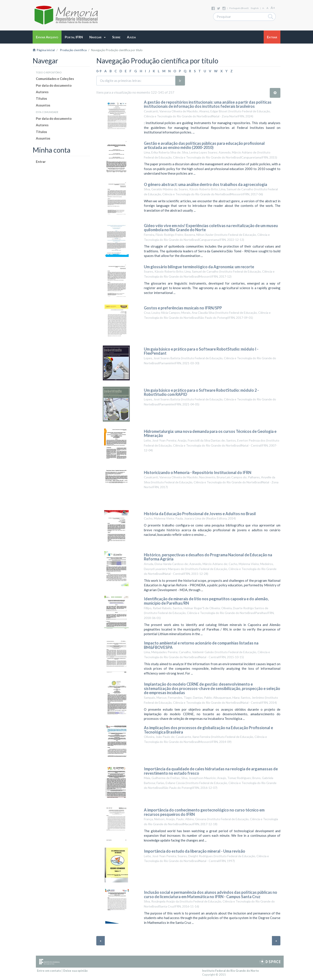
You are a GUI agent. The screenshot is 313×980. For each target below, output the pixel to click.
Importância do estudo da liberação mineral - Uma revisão (195, 851)
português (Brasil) (239, 8)
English (255, 8)
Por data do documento (54, 85)
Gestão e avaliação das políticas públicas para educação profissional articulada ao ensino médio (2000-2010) (204, 145)
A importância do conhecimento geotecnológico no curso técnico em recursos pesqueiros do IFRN (204, 812)
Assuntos (43, 105)
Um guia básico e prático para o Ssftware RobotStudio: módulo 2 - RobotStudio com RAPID (201, 392)
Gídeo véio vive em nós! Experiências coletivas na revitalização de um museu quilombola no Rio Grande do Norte (211, 228)
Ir (180, 81)
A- (263, 8)
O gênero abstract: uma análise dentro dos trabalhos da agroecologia (206, 184)
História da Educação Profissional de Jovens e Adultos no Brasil (200, 514)
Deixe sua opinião (75, 971)
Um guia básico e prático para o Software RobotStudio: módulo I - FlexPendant (201, 351)
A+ (273, 8)
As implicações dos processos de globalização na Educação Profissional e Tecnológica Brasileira (208, 730)
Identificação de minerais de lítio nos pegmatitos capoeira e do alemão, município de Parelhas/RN (206, 601)
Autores (42, 92)
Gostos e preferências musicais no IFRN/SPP (183, 308)
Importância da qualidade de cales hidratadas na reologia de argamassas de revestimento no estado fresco (211, 771)
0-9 (99, 71)
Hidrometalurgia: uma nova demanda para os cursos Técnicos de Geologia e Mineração (210, 433)
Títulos (41, 98)
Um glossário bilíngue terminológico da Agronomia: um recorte (199, 267)
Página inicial (44, 50)
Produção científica (73, 50)
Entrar (41, 162)
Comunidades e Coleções (55, 79)
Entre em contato (49, 971)
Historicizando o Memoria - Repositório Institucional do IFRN (198, 472)
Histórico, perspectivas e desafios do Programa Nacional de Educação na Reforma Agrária (208, 557)
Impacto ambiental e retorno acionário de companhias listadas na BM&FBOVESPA (201, 645)
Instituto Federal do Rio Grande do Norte (231, 971)
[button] (97, 37)
